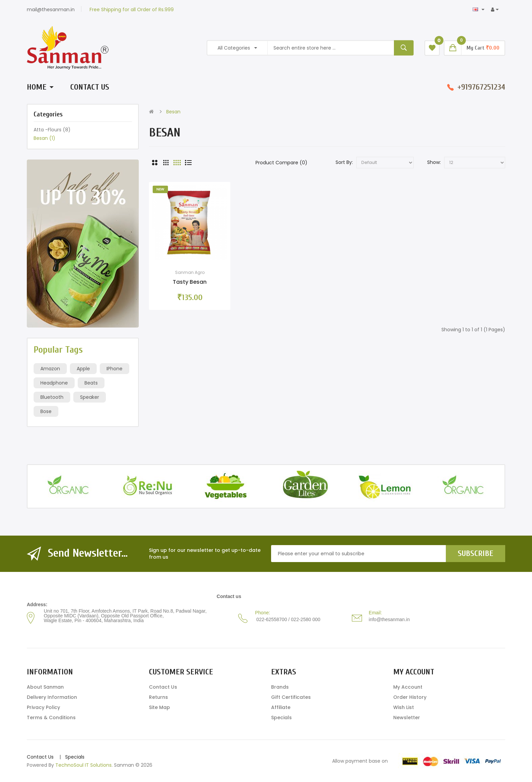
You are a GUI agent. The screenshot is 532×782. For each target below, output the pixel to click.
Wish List (404, 707)
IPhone (115, 369)
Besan (44, 138)
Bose (46, 411)
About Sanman (45, 687)
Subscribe (476, 553)
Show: (434, 162)
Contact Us (163, 687)
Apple (83, 369)
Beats (91, 383)
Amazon (50, 369)
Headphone (54, 383)
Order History (410, 697)
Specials (281, 718)
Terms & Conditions (51, 718)
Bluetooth (52, 397)
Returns (158, 697)
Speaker (90, 397)
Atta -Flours (52, 130)
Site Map (159, 707)
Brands (280, 687)
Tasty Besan (190, 282)
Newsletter (407, 718)
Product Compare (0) (281, 163)
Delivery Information (52, 697)
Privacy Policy (43, 707)
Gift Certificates (291, 697)
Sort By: (344, 162)
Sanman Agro (190, 272)
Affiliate (281, 707)
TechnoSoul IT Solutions (83, 765)
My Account (408, 687)
